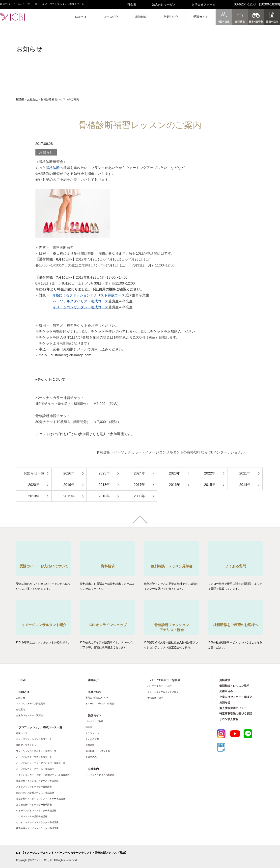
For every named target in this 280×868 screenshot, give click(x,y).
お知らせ (32, 99)
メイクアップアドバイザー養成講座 (34, 787)
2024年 (139, 473)
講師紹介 (141, 17)
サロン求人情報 (229, 719)
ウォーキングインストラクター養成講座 (36, 811)
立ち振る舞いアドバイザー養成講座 (34, 805)
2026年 (69, 473)
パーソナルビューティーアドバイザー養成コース (41, 763)
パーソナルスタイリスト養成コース (81, 301)
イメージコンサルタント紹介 (100, 704)
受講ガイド (201, 17)
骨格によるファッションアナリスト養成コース (88, 295)
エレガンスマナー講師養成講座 (32, 816)
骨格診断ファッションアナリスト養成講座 (37, 781)
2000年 (139, 496)
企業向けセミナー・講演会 (29, 715)
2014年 (245, 485)
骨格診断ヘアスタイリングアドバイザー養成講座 (41, 799)
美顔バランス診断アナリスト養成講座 (35, 793)
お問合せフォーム (204, 4)
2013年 (34, 496)
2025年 (104, 473)
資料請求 (90, 745)
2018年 (104, 485)
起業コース (22, 733)
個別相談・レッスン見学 (98, 751)
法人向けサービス (164, 4)
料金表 (132, 4)
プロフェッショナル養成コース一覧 (40, 727)
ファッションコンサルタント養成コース (36, 751)
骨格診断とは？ (155, 698)
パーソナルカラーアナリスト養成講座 (35, 769)
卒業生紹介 (171, 17)
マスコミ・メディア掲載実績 (31, 704)
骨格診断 (53, 168)
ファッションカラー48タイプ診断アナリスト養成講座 (43, 775)
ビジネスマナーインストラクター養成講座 (37, 822)
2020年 (34, 485)
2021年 (245, 473)
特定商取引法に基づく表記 (236, 713)
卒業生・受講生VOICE (97, 698)
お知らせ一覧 (34, 473)
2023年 (175, 473)
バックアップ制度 (94, 721)
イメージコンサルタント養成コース (81, 307)
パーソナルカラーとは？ (160, 686)
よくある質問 (92, 739)
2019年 (69, 485)
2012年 (69, 496)
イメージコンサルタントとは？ (163, 692)
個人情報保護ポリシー (233, 708)
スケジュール (92, 733)
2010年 (104, 496)
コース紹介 (111, 17)
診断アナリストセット (27, 745)
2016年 (175, 485)
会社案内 (21, 710)
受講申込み (91, 757)
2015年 (210, 485)
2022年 (210, 473)
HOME (20, 99)
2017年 (139, 485)
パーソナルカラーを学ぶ (165, 680)
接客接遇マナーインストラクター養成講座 (37, 828)
